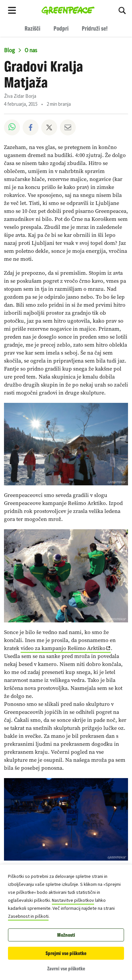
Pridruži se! (95, 28)
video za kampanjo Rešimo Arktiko (63, 648)
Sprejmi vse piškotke (66, 953)
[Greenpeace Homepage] (68, 10)
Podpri (61, 28)
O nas (31, 51)
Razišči (32, 28)
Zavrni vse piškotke (66, 969)
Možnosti (66, 935)
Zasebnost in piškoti (28, 916)
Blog (9, 51)
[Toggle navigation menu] (12, 10)
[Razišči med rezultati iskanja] (122, 10)
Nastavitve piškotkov (73, 900)
